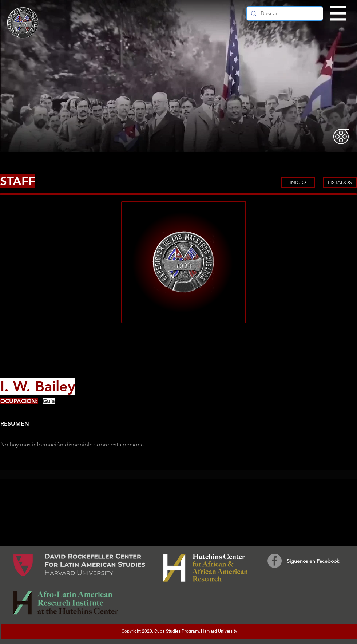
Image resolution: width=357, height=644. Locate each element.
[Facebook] (275, 561)
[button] (338, 13)
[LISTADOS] (340, 183)
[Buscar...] (284, 13)
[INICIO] (298, 183)
